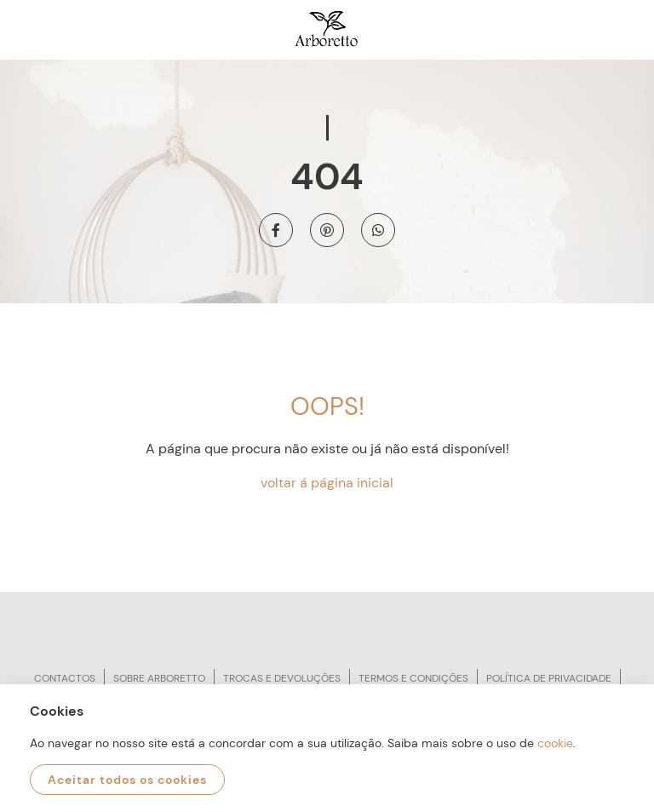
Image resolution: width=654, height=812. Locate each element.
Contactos (65, 678)
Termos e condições (413, 678)
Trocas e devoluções (282, 678)
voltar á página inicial (327, 483)
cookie (555, 743)
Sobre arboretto (159, 678)
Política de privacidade (549, 678)
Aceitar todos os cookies (127, 780)
